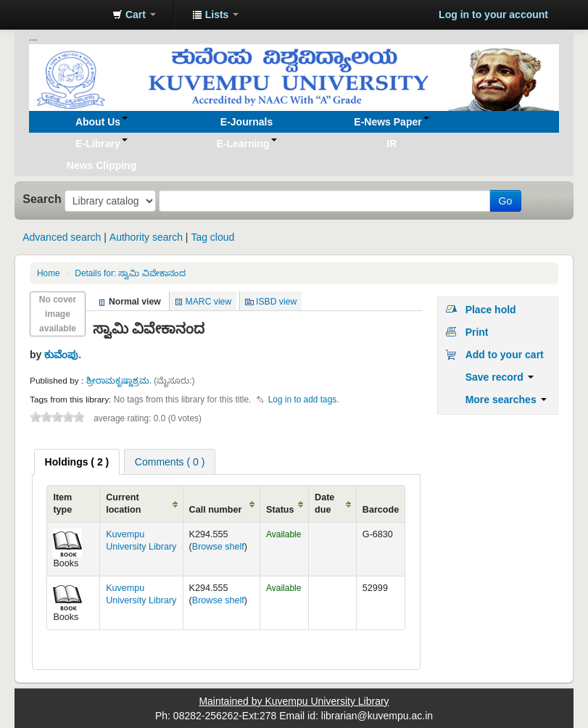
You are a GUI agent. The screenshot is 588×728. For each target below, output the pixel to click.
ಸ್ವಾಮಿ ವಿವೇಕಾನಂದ (130, 273)
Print (477, 332)
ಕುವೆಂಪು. (63, 355)
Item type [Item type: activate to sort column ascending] (62, 504)
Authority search (146, 237)
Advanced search (62, 237)
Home (49, 273)
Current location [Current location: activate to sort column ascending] (123, 504)
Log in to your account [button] (493, 15)
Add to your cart (505, 355)
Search (42, 199)
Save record (500, 377)
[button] (134, 15)
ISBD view (276, 302)
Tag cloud (212, 237)
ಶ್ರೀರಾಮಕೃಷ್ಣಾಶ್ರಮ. (120, 381)
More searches (506, 400)
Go (506, 201)
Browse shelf (218, 547)
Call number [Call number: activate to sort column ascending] (216, 510)
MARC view (209, 302)
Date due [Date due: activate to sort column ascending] (324, 504)
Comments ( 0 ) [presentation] (170, 462)
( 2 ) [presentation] (77, 462)
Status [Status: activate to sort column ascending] (280, 510)
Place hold (491, 310)
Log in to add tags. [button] (304, 400)
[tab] (77, 462)
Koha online (65, 15)
